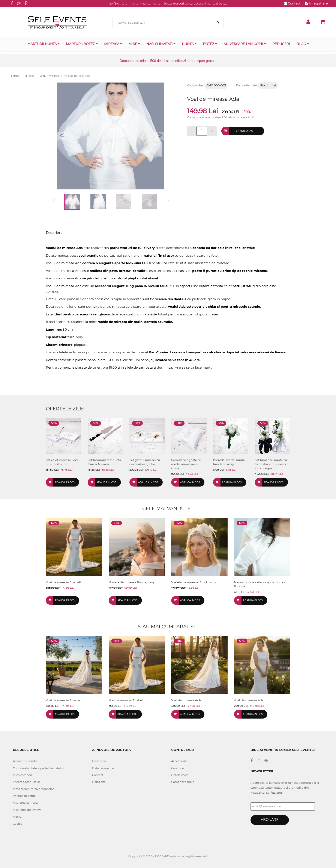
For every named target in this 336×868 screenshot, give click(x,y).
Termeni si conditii (26, 761)
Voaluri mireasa (51, 76)
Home (17, 76)
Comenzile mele (183, 782)
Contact (292, 3)
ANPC (17, 817)
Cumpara (244, 131)
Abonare (270, 820)
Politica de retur (24, 796)
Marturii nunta (43, 44)
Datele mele (180, 775)
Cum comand (22, 775)
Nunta (189, 44)
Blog (303, 44)
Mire (134, 44)
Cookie (18, 824)
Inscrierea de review (27, 810)
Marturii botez (82, 44)
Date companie (103, 768)
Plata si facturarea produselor (33, 789)
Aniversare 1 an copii (245, 44)
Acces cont (179, 761)
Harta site (99, 782)
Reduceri (281, 44)
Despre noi (100, 761)
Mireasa (113, 44)
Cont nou (178, 768)
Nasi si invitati (161, 44)
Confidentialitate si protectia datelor (38, 768)
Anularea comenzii (26, 803)
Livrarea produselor (26, 782)
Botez (210, 44)
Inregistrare (316, 3)
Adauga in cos (65, 482)
